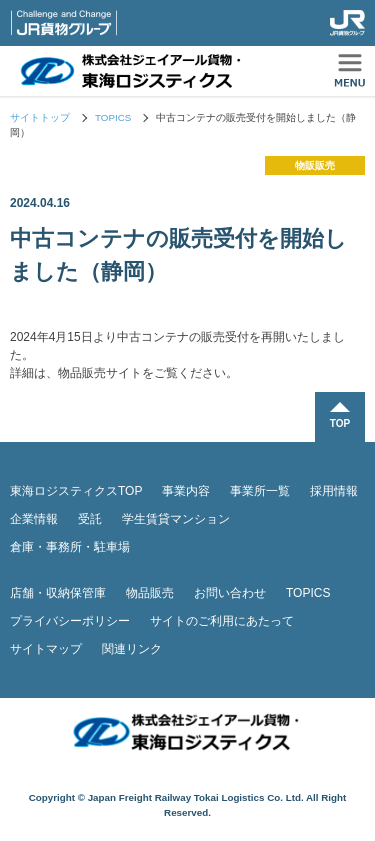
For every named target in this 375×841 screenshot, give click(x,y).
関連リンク (132, 649)
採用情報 (334, 491)
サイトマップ (46, 649)
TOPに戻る (340, 417)
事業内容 (186, 491)
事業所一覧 (260, 491)
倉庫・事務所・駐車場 (70, 547)
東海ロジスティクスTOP (76, 491)
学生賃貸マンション (176, 519)
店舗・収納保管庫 (58, 593)
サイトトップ (40, 117)
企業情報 (34, 519)
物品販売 (150, 593)
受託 (90, 519)
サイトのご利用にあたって (222, 621)
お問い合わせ (230, 593)
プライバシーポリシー (70, 621)
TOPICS (113, 117)
